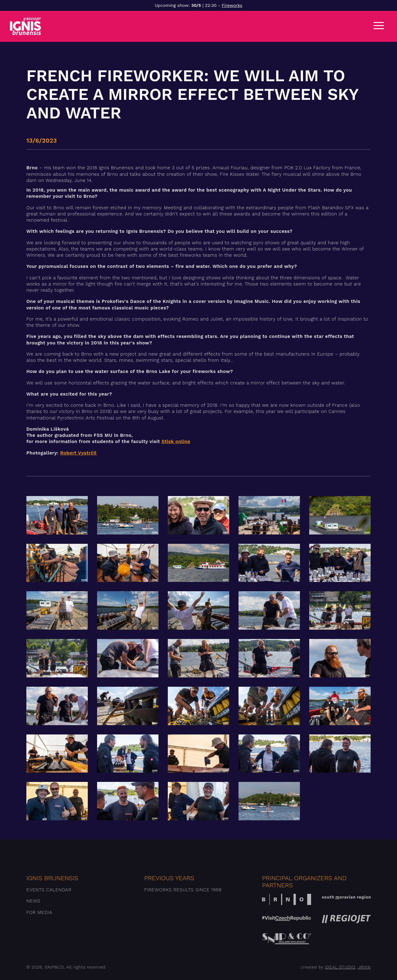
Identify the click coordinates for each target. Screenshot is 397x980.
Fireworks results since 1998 (183, 890)
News (33, 901)
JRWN (364, 967)
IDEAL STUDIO (340, 967)
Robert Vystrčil (78, 453)
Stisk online (176, 441)
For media (39, 912)
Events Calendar (49, 890)
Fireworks (232, 5)
